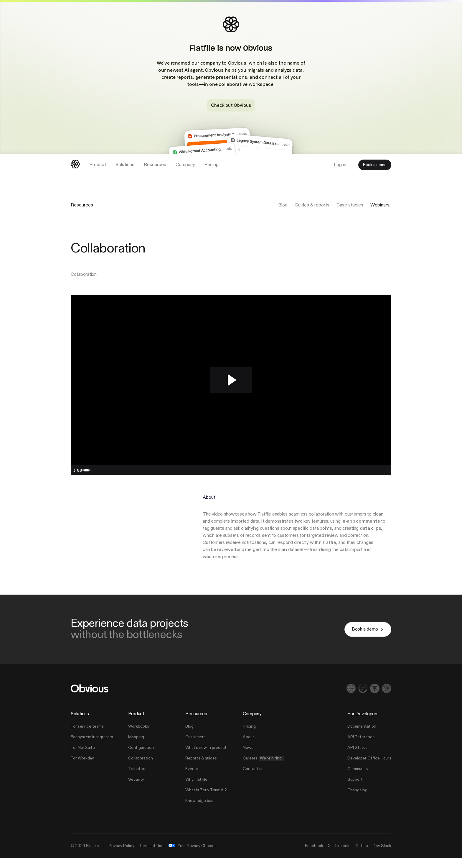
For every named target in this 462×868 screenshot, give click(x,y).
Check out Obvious (231, 105)
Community (358, 779)
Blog (189, 736)
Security (136, 789)
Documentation (362, 736)
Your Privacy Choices (192, 856)
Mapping (136, 747)
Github (362, 856)
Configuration (141, 757)
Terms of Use (151, 856)
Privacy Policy (122, 856)
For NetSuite (83, 757)
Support (355, 789)
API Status (357, 757)
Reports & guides (201, 768)
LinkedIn (343, 856)
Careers (263, 768)
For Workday (82, 768)
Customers (195, 747)
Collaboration (141, 768)
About (249, 747)
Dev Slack (382, 856)
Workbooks (139, 736)
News (248, 757)
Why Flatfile (196, 789)
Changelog (357, 800)
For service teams (87, 736)
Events (192, 779)
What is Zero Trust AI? (206, 800)
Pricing (249, 736)
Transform (138, 779)
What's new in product (206, 757)
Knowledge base (201, 810)
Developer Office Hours (369, 768)
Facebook (314, 856)
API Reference (361, 747)
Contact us (253, 779)
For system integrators (92, 747)
